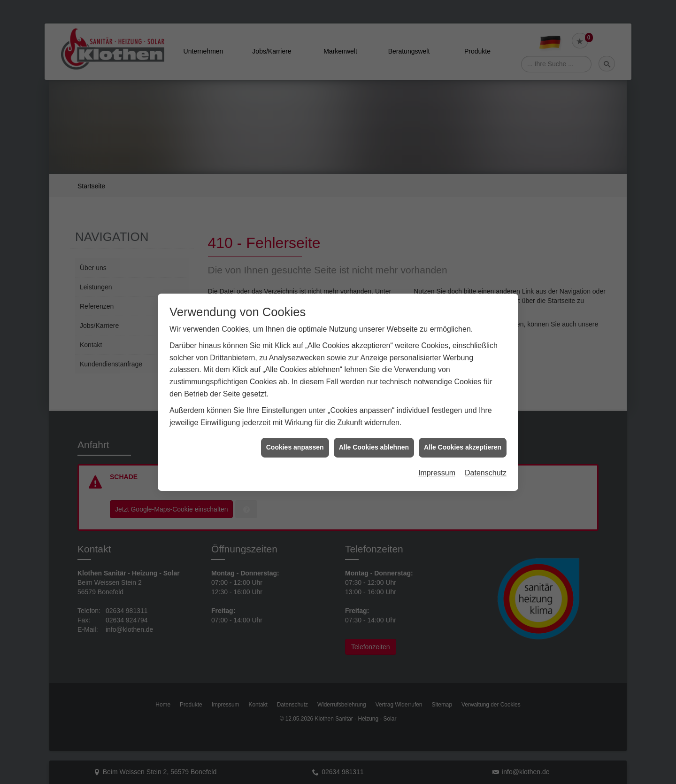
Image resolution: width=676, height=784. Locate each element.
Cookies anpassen (295, 426)
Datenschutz (486, 451)
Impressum (437, 451)
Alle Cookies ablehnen (374, 426)
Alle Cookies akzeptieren (463, 426)
